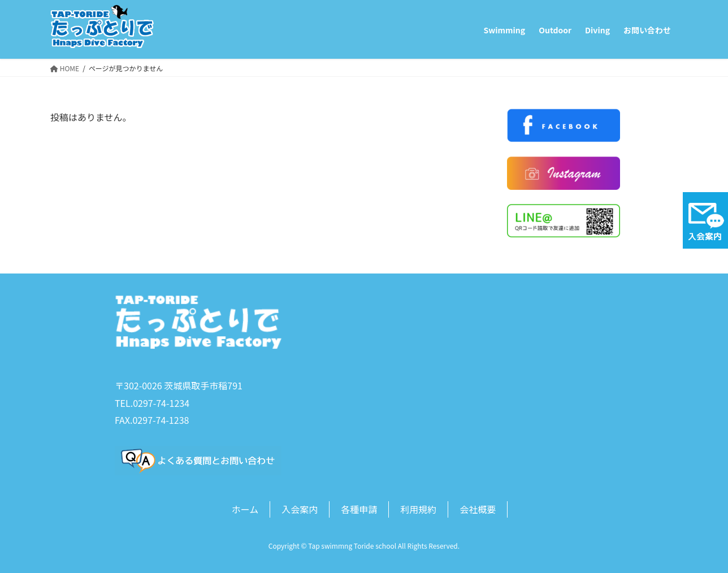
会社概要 (478, 509)
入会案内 (300, 509)
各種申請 (359, 509)
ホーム (245, 509)
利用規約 (418, 509)
